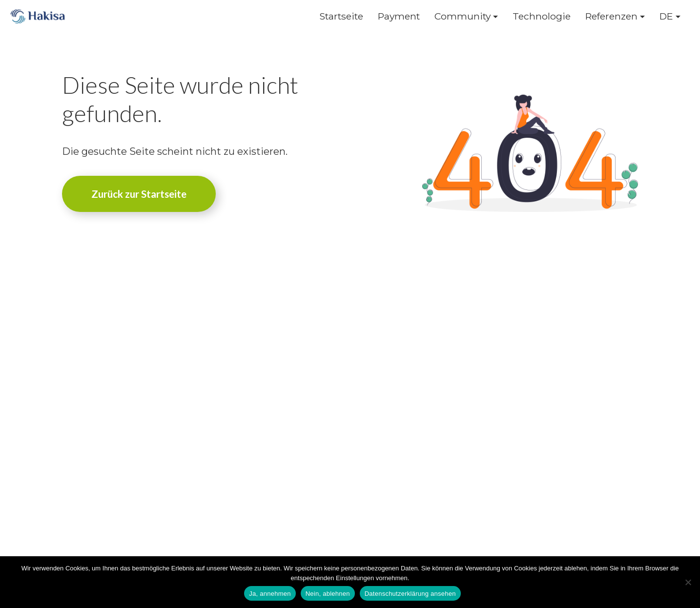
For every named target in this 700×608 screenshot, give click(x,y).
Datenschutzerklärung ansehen (410, 594)
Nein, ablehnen (328, 594)
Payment (399, 16)
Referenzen (611, 16)
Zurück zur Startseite (139, 194)
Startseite (341, 16)
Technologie (542, 16)
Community (463, 16)
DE (666, 16)
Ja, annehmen (270, 594)
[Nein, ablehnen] (688, 582)
